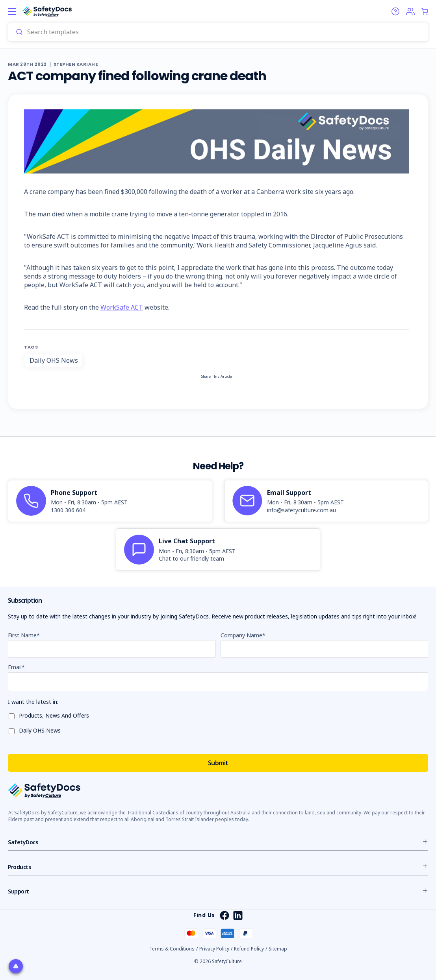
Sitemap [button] (278, 949)
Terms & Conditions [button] (172, 949)
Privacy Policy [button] (214, 949)
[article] (110, 501)
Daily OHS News (54, 360)
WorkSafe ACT (122, 307)
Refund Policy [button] (249, 949)
